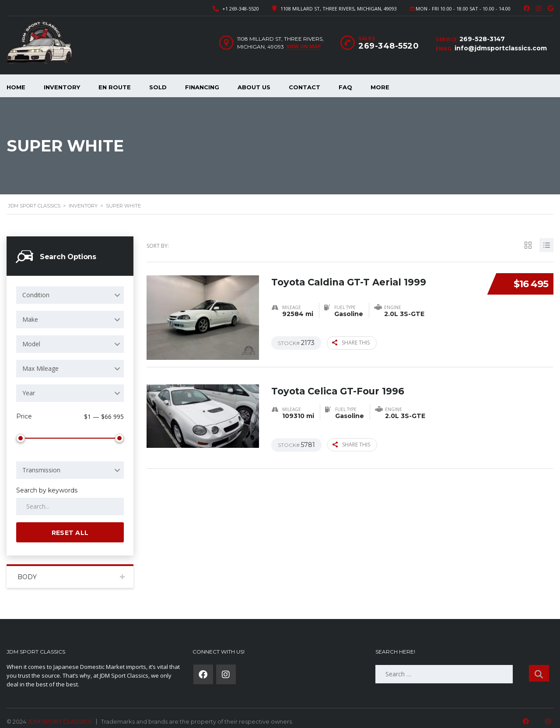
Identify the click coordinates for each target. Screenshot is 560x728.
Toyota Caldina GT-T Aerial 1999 (352, 279)
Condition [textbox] (36, 295)
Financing (202, 87)
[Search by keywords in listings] (70, 496)
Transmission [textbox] (41, 460)
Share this (351, 343)
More (380, 87)
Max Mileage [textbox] (40, 368)
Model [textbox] (31, 344)
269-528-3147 (482, 39)
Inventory (62, 87)
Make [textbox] (30, 319)
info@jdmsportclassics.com (501, 48)
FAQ (345, 87)
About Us (254, 87)
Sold (158, 87)
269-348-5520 (388, 46)
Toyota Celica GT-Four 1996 (340, 388)
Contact (304, 87)
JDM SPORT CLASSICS (60, 711)
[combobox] (70, 295)
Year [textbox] (29, 393)
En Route (115, 87)
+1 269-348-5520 (241, 9)
